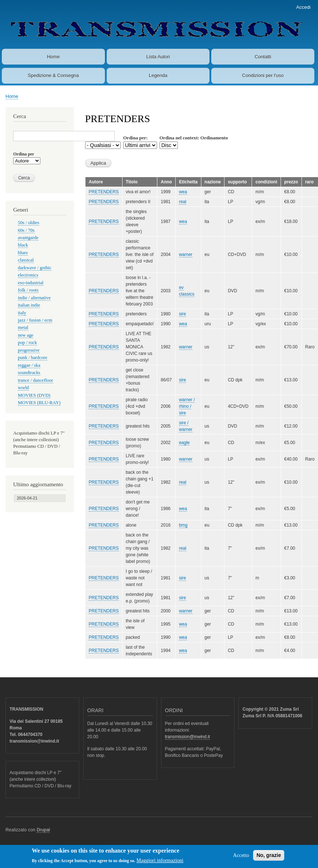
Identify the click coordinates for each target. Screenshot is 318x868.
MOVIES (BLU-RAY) (39, 403)
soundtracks (29, 373)
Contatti (263, 57)
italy (22, 313)
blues (23, 253)
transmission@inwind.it (188, 737)
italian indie (29, 305)
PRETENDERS (104, 192)
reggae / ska (29, 365)
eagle (184, 443)
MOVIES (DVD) (34, 395)
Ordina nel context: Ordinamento (194, 138)
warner (186, 254)
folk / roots (28, 290)
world (23, 388)
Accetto (241, 857)
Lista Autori (158, 57)
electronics (28, 275)
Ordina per (24, 154)
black (23, 245)
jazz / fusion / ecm (35, 320)
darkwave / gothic (35, 268)
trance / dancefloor (36, 380)
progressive (29, 350)
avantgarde (28, 238)
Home (53, 57)
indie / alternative (34, 298)
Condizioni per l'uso (263, 75)
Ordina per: (136, 138)
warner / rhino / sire (187, 406)
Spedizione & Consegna (54, 75)
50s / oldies (29, 223)
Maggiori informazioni (160, 862)
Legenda (158, 75)
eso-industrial (31, 283)
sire (182, 314)
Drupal (43, 830)
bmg (183, 525)
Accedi (304, 7)
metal (23, 327)
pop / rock (28, 343)
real (183, 202)
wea (183, 192)
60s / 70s (26, 230)
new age (26, 335)
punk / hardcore (33, 358)
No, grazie (269, 857)
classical (26, 260)
